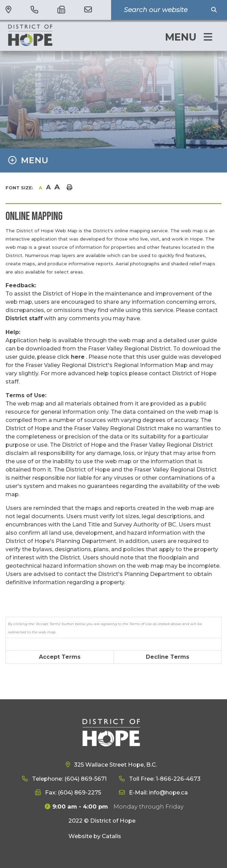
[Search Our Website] (164, 10)
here (78, 357)
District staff (24, 318)
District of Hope (52, 35)
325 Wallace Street (115, 765)
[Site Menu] (113, 160)
